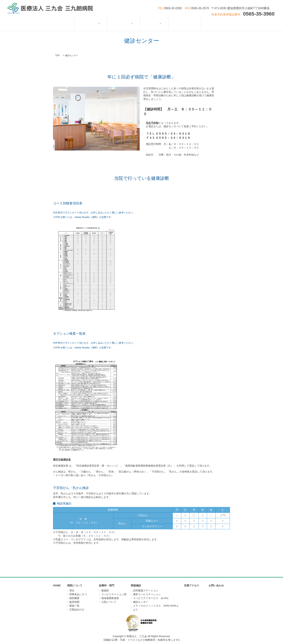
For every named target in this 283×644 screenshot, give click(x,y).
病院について (93, 21)
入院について (109, 598)
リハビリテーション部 (114, 591)
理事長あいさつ (78, 591)
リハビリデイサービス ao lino (151, 594)
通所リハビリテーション (147, 591)
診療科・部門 (124, 21)
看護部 (105, 587)
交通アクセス (183, 21)
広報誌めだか (77, 606)
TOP (57, 52)
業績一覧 (74, 602)
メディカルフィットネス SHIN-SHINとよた (156, 604)
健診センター (141, 598)
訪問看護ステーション (146, 587)
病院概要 (74, 594)
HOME (68, 21)
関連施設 (154, 21)
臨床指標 (74, 598)
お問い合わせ (211, 21)
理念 (72, 587)
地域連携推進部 (110, 594)
